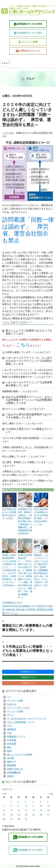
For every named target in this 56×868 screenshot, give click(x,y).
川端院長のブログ (28, 677)
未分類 (10, 758)
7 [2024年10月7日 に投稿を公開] (4, 806)
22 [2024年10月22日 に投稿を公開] (11, 815)
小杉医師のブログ (28, 683)
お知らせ (12, 704)
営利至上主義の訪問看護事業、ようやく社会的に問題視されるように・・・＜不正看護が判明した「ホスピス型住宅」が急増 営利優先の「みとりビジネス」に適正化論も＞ (9, 570)
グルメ (10, 715)
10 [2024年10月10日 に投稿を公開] (26, 806)
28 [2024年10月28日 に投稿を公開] (4, 819)
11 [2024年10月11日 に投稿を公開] (33, 806)
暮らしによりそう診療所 (20, 755)
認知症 (10, 776)
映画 (9, 751)
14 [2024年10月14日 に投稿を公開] (4, 810)
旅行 (9, 747)
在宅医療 (24, 606)
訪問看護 (41, 610)
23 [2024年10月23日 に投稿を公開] (19, 815)
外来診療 (12, 744)
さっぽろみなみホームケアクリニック (27, 719)
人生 (9, 726)
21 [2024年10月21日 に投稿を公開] (4, 815)
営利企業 (20, 610)
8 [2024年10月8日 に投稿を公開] (11, 806)
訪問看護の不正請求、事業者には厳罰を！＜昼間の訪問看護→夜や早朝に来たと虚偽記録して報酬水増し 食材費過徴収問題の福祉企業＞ (25, 521)
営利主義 (10, 610)
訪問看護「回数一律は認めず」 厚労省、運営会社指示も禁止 (28, 230)
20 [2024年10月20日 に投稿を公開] (48, 810)
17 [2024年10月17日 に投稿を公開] (26, 810)
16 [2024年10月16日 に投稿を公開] (19, 810)
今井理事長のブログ (12, 603)
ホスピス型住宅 (37, 606)
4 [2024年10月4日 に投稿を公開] (33, 802)
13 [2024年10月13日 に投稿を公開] (48, 806)
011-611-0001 (28, 33)
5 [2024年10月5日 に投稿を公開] (40, 802)
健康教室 (12, 729)
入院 (9, 733)
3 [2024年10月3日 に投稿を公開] (26, 802)
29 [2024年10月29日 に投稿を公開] (11, 819)
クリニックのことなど (19, 708)
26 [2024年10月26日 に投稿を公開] (41, 815)
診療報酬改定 (14, 773)
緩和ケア (13, 762)
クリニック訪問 (15, 711)
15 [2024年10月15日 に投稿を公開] (11, 810)
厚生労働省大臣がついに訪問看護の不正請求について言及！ (9, 514)
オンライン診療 (28, 42)
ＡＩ (9, 697)
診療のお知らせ (15, 769)
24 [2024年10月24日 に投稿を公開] (26, 815)
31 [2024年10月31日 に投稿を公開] (26, 819)
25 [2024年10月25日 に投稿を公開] (33, 815)
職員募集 (12, 765)
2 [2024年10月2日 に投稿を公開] (18, 802)
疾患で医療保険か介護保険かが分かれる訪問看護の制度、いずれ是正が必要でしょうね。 (41, 517)
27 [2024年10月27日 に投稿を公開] (48, 815)
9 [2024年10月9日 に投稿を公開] (18, 806)
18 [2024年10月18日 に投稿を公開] (33, 810)
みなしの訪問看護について (21, 722)
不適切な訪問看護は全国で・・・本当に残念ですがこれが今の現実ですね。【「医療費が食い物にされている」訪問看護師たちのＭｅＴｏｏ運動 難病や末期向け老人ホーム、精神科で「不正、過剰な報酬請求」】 (25, 576)
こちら (36, 352)
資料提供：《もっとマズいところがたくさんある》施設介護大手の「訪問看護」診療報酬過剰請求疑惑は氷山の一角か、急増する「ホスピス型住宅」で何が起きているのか (41, 572)
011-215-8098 (28, 24)
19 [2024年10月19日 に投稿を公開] (41, 810)
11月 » (51, 794)
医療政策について (16, 737)
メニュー (5, 63)
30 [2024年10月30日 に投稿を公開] (19, 819)
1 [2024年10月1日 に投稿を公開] (11, 802)
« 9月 (4, 794)
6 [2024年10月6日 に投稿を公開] (48, 802)
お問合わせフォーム (28, 51)
